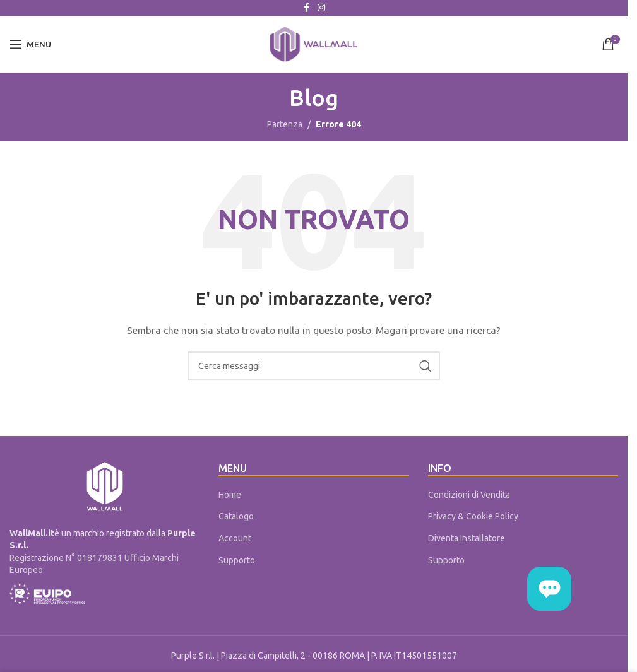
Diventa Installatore (467, 538)
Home (230, 495)
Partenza (285, 124)
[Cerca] (314, 366)
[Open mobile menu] (30, 44)
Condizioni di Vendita (469, 495)
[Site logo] (314, 44)
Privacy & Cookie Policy (473, 516)
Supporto (237, 560)
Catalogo (236, 516)
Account (235, 538)
